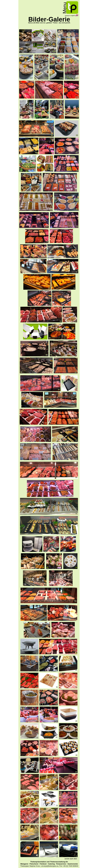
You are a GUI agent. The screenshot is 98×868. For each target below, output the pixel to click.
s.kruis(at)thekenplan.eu (50, 866)
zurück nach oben (71, 859)
